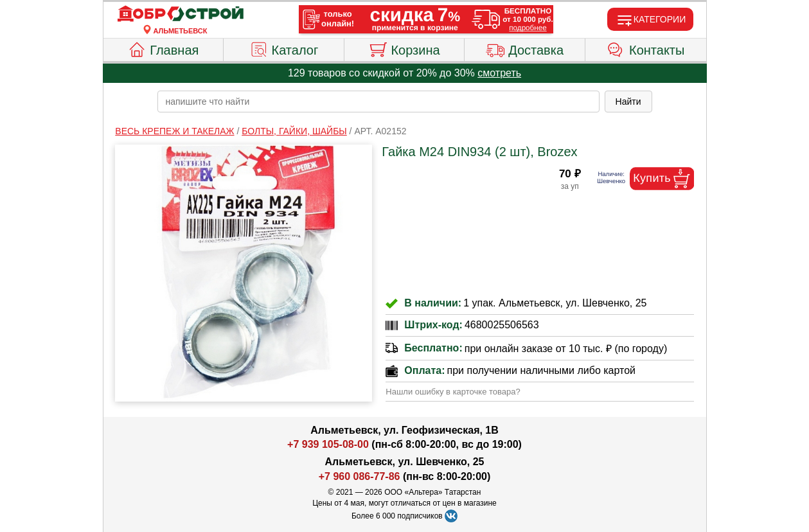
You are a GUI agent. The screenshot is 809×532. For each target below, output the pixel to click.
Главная (163, 48)
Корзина (404, 48)
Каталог (284, 48)
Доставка (525, 48)
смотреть (499, 73)
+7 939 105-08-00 (328, 444)
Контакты (645, 48)
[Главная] (181, 14)
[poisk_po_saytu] (378, 102)
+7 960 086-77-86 (360, 476)
